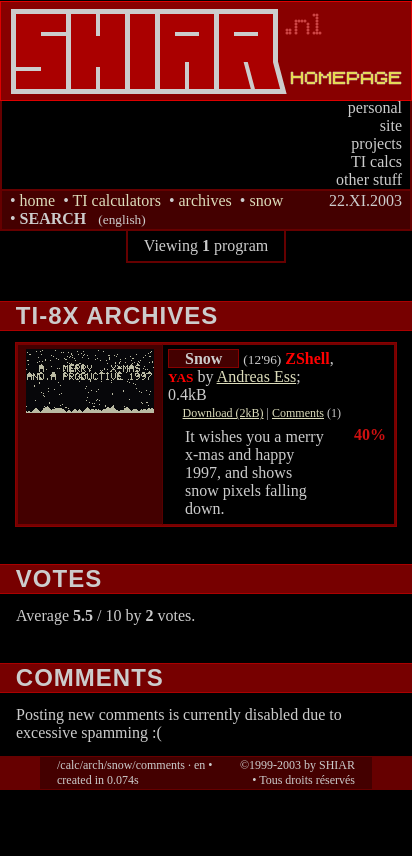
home (38, 200)
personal (375, 107)
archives (204, 200)
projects (376, 143)
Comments (298, 413)
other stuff (369, 179)
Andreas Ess (257, 376)
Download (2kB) (223, 413)
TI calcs (376, 161)
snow (266, 200)
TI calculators (116, 200)
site (391, 125)
